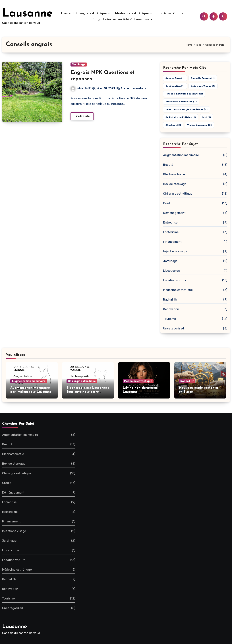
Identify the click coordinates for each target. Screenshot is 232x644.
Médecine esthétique (134, 13)
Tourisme (169, 319)
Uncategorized (174, 328)
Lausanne (27, 14)
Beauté (168, 165)
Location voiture (175, 280)
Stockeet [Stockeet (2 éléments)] (173, 125)
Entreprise (170, 223)
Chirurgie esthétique (94, 13)
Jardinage (79, 64)
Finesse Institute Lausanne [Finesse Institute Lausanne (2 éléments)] (184, 94)
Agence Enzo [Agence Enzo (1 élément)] (175, 78)
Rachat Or (170, 300)
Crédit (167, 203)
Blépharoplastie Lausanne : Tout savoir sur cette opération (88, 392)
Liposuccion (171, 271)
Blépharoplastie (174, 174)
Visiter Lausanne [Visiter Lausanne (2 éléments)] (199, 125)
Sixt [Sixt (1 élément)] (206, 117)
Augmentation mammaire (181, 155)
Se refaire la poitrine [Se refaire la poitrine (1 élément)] (181, 117)
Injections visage (175, 251)
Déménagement (174, 213)
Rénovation (171, 309)
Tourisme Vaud (168, 13)
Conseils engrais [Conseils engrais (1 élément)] (203, 78)
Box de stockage (175, 184)
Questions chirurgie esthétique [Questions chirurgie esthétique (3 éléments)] (187, 109)
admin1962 (81, 88)
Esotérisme (171, 232)
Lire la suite (82, 116)
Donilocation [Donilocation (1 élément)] (175, 86)
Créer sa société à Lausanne (128, 19)
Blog (97, 19)
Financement (172, 242)
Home (69, 13)
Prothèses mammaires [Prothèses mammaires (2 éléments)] (181, 102)
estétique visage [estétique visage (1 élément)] (203, 86)
